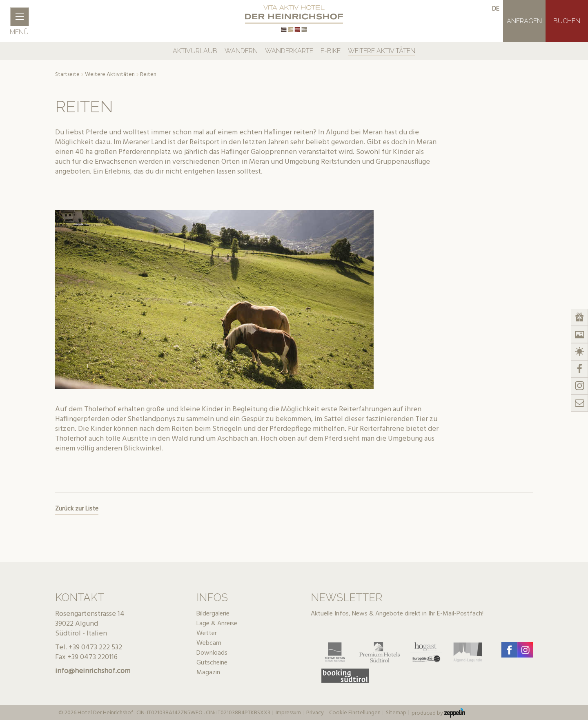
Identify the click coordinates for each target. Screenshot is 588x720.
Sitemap (396, 713)
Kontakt (80, 597)
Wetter (207, 633)
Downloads (212, 653)
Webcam (209, 643)
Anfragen (524, 21)
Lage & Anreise (217, 624)
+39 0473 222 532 (95, 648)
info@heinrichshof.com (93, 671)
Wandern (241, 51)
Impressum (288, 713)
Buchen (567, 21)
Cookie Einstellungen (355, 713)
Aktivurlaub (195, 51)
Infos (212, 597)
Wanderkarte (289, 51)
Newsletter (346, 597)
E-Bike (331, 51)
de (496, 9)
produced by (438, 713)
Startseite (67, 75)
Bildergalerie (213, 614)
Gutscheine (212, 663)
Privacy (315, 713)
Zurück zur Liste (77, 509)
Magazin (208, 673)
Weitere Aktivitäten (382, 51)
